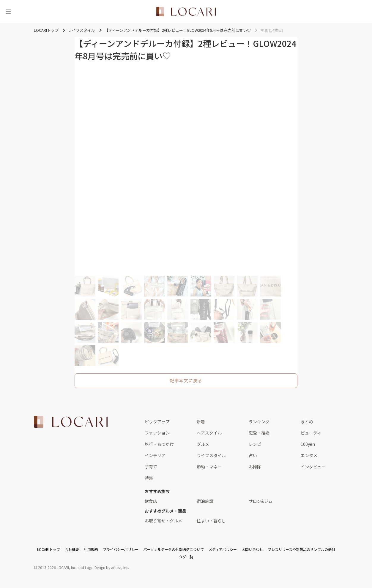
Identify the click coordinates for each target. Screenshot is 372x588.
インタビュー (313, 467)
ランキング (259, 421)
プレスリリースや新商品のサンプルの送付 (301, 549)
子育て (151, 467)
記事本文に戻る (186, 380)
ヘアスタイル (209, 433)
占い (253, 455)
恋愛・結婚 (259, 433)
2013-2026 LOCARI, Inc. (57, 567)
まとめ (307, 421)
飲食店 (151, 501)
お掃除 (255, 467)
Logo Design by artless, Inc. (107, 567)
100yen (308, 444)
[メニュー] (8, 12)
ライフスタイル (211, 455)
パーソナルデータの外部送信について (174, 549)
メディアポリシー (223, 549)
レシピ (255, 444)
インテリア (155, 455)
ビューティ (311, 433)
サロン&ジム (261, 501)
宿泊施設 (205, 501)
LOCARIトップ (49, 549)
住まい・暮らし (211, 521)
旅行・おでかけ (159, 444)
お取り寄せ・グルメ (163, 521)
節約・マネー (209, 467)
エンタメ (309, 455)
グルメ (203, 444)
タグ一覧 (186, 557)
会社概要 (72, 549)
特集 (149, 478)
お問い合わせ (252, 549)
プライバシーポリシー (121, 549)
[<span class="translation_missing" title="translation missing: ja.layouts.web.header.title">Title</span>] (186, 12)
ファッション (157, 433)
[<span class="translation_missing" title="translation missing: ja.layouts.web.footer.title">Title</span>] (71, 422)
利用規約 (91, 549)
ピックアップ (157, 421)
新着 (201, 421)
